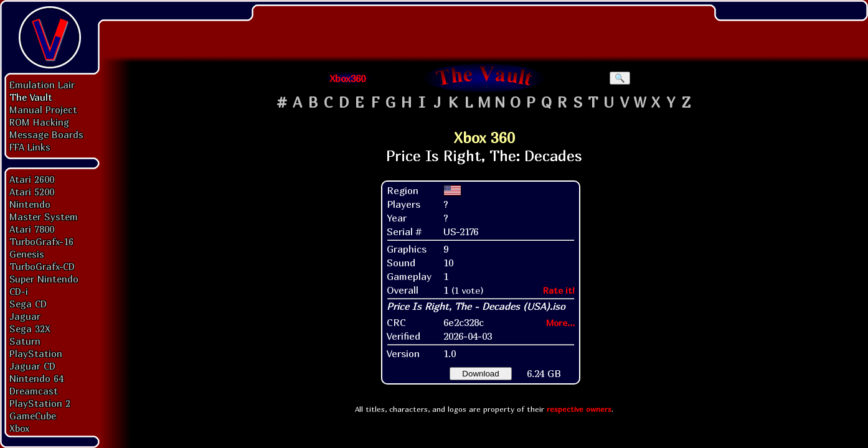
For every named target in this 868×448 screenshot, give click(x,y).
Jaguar (25, 316)
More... (560, 323)
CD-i (19, 291)
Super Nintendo (44, 279)
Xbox (19, 428)
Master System (44, 217)
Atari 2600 (32, 179)
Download (480, 374)
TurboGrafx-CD (42, 266)
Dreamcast (34, 391)
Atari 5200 (32, 192)
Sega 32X (30, 329)
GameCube (33, 416)
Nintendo (30, 204)
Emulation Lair (42, 85)
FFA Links (30, 147)
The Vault (31, 97)
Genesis (27, 254)
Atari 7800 (32, 229)
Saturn (25, 341)
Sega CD (28, 304)
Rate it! (559, 290)
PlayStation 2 (40, 403)
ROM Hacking (39, 122)
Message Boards (46, 134)
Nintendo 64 (36, 378)
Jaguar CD (32, 366)
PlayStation (36, 353)
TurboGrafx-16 (41, 241)
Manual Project (43, 110)
